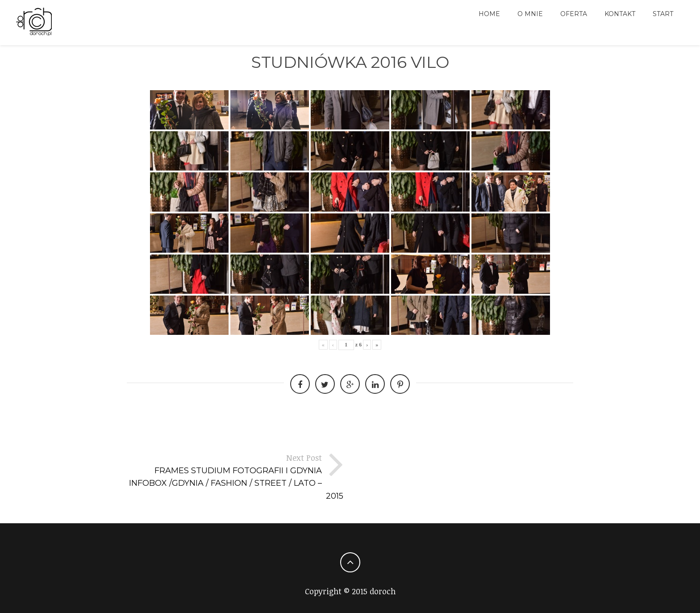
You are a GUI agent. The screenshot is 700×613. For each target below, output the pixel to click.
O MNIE (530, 14)
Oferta (574, 14)
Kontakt (620, 14)
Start (663, 14)
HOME (489, 14)
